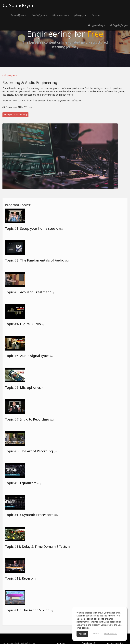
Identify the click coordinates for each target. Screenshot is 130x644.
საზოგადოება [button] (61, 15)
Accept (82, 634)
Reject (96, 634)
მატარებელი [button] (39, 15)
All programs (10, 75)
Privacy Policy (110, 634)
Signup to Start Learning (15, 115)
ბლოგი (96, 15)
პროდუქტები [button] (18, 15)
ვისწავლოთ (81, 15)
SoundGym (18, 5)
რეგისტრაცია (119, 25)
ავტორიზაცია (97, 25)
